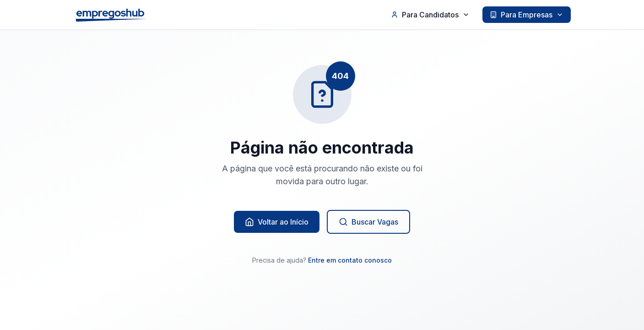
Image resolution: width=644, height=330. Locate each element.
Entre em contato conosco (350, 260)
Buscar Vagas (368, 222)
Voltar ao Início (277, 222)
